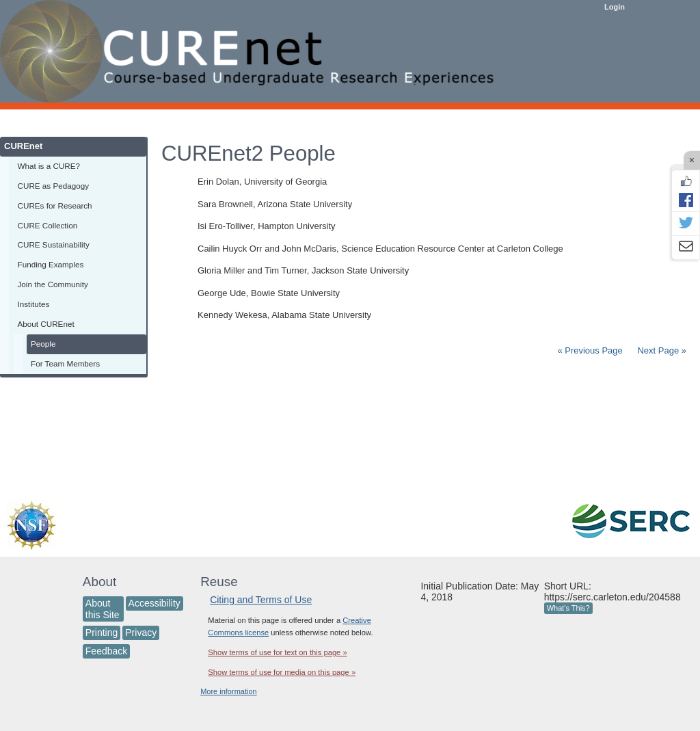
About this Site (103, 609)
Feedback (106, 651)
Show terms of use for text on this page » (277, 652)
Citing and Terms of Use (261, 600)
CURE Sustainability (54, 244)
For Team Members (65, 363)
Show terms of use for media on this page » (282, 672)
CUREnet (23, 146)
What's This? (568, 608)
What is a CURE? (49, 166)
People (43, 344)
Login (615, 7)
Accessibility (154, 603)
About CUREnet (46, 324)
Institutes (34, 304)
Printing (102, 633)
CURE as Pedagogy (54, 186)
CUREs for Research (55, 205)
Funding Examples (51, 264)
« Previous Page (590, 350)
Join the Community (53, 284)
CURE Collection (48, 225)
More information (229, 691)
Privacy (141, 633)
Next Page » (661, 350)
